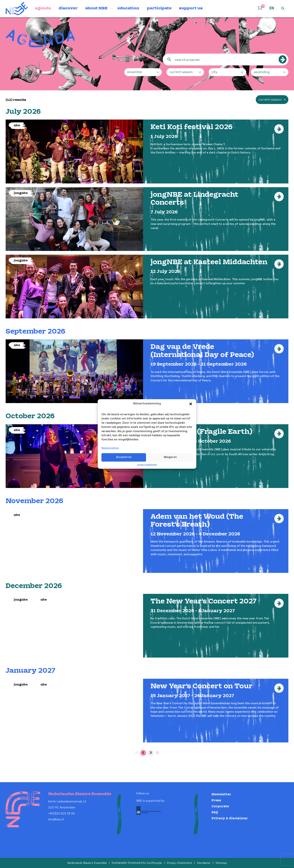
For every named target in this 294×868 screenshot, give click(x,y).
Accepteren (124, 457)
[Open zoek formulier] (283, 9)
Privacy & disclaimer (230, 818)
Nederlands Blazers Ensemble (87, 863)
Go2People (154, 863)
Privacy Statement (179, 863)
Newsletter (221, 794)
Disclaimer (204, 863)
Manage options (110, 448)
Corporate (220, 806)
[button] (191, 404)
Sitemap (221, 863)
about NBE (96, 8)
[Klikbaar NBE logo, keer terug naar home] (17, 9)
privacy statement (147, 465)
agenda (43, 8)
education (128, 8)
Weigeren (170, 457)
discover (68, 8)
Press (216, 800)
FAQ (215, 812)
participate (159, 8)
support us (191, 8)
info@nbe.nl (56, 819)
